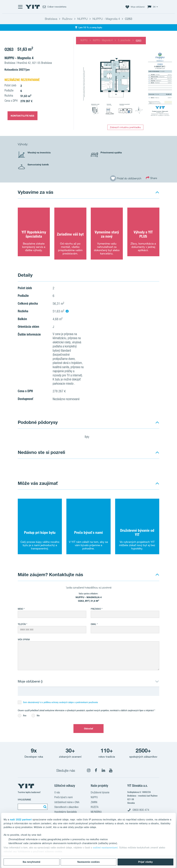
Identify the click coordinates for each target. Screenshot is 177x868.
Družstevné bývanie (100, 793)
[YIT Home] (33, 7)
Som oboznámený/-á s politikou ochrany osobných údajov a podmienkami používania (60, 702)
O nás (57, 793)
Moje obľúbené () (30, 681)
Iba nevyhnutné (32, 862)
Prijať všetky (145, 862)
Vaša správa (24, 639)
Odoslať (89, 728)
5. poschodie (124, 41)
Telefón (22, 624)
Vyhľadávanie (24, 800)
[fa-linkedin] (103, 770)
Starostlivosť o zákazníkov (66, 807)
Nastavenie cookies (89, 862)
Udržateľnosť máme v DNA (67, 803)
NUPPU (84, 41)
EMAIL (93, 624)
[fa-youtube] (111, 770)
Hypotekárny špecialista (66, 812)
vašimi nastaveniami (105, 848)
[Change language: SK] (153, 7)
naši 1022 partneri (21, 820)
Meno (20, 609)
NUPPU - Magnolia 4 (103, 41)
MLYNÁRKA (96, 812)
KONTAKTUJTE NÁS (23, 116)
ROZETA (95, 807)
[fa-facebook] (96, 770)
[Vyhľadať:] (45, 807)
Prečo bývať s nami (63, 798)
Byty (89, 437)
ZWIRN (94, 803)
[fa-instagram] (89, 770)
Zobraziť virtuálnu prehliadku (125, 127)
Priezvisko (96, 609)
